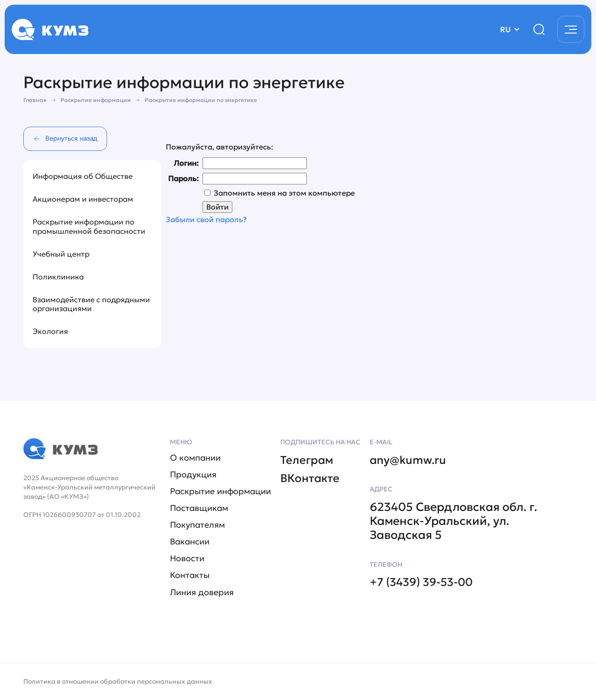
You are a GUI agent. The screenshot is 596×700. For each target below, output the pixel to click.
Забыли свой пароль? (206, 222)
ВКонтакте (311, 476)
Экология (50, 331)
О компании (195, 456)
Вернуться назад (65, 138)
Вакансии (190, 541)
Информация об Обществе (83, 176)
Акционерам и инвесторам (83, 199)
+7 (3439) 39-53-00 (425, 581)
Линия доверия (202, 592)
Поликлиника (58, 277)
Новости (187, 558)
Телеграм (308, 458)
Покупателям (197, 524)
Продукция (193, 473)
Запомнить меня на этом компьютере (283, 194)
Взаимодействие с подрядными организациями (91, 304)
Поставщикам (199, 507)
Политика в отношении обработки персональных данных (118, 681)
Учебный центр (61, 254)
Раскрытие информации (220, 490)
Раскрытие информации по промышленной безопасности (89, 226)
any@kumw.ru (409, 458)
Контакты (190, 576)
